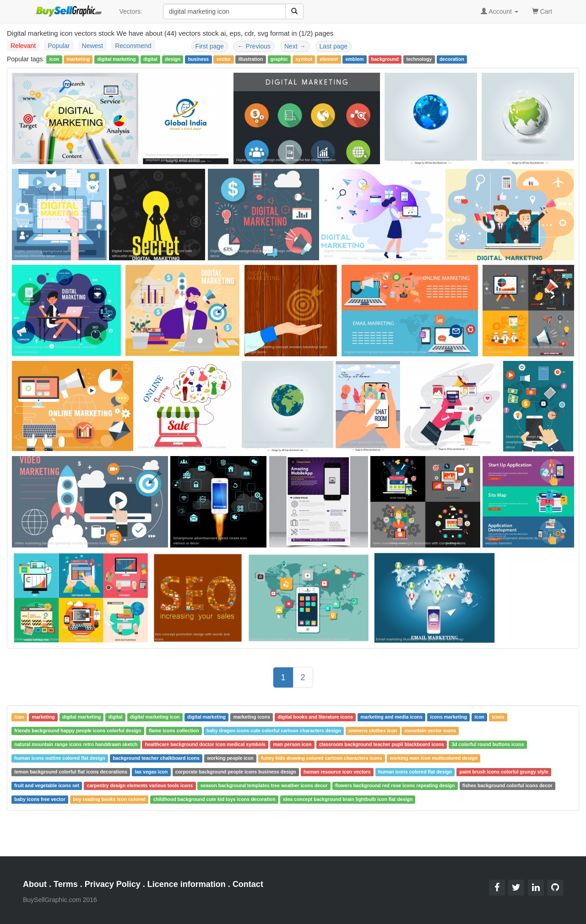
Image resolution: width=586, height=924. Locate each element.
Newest (93, 46)
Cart (542, 11)
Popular (59, 46)
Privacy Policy (113, 884)
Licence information (187, 884)
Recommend (133, 46)
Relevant (23, 46)
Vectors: (131, 11)
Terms (66, 884)
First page (210, 46)
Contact (248, 884)
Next (295, 46)
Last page (334, 46)
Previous (254, 46)
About (35, 884)
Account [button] (499, 11)
